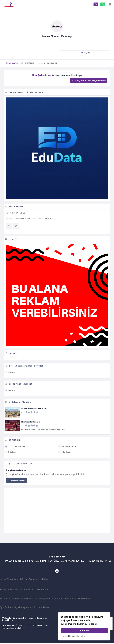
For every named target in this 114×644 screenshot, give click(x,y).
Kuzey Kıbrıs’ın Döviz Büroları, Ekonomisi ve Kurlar (24, 581)
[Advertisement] (57, 512)
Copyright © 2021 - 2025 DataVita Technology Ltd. (24, 628)
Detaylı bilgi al (88, 624)
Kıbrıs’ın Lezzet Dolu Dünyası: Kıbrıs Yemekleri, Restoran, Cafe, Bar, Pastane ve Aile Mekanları (45, 600)
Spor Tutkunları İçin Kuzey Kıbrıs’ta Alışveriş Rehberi (25, 609)
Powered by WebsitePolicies (74, 636)
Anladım (84, 630)
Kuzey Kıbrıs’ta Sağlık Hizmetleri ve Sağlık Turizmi (24, 591)
